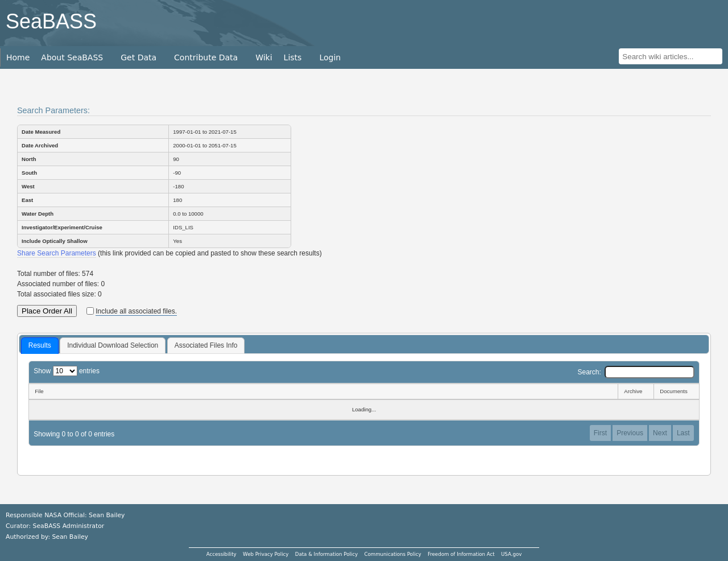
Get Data (138, 57)
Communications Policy (392, 554)
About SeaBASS (72, 57)
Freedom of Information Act (461, 554)
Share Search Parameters (57, 253)
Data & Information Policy (326, 554)
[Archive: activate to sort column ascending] (636, 391)
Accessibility (222, 554)
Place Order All (47, 311)
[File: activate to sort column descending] (323, 391)
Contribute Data (206, 57)
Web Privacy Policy (266, 554)
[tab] (40, 346)
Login (330, 57)
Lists (293, 57)
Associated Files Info (206, 345)
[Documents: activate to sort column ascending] (677, 391)
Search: (636, 372)
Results (40, 345)
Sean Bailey (70, 537)
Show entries (67, 371)
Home (18, 57)
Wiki (264, 57)
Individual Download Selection (113, 345)
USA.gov (511, 554)
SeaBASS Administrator (69, 526)
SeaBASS (51, 21)
